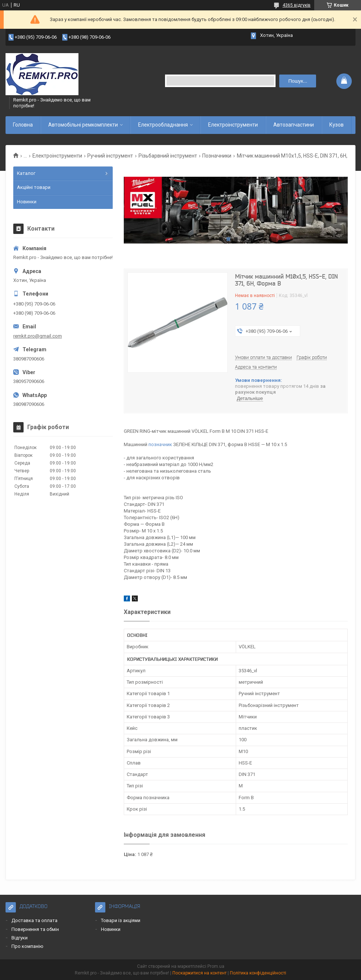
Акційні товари (34, 187)
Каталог (26, 173)
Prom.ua (216, 966)
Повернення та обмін (35, 929)
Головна (23, 125)
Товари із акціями (121, 920)
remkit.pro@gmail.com (38, 336)
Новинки (27, 202)
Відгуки (20, 938)
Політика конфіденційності (258, 973)
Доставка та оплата (34, 920)
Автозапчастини (294, 125)
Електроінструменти (233, 125)
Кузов (337, 125)
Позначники (217, 156)
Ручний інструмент (110, 156)
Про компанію (27, 946)
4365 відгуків (297, 5)
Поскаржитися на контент (199, 973)
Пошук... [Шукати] (298, 81)
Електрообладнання (163, 125)
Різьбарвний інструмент (168, 156)
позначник (160, 444)
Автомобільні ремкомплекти (83, 125)
